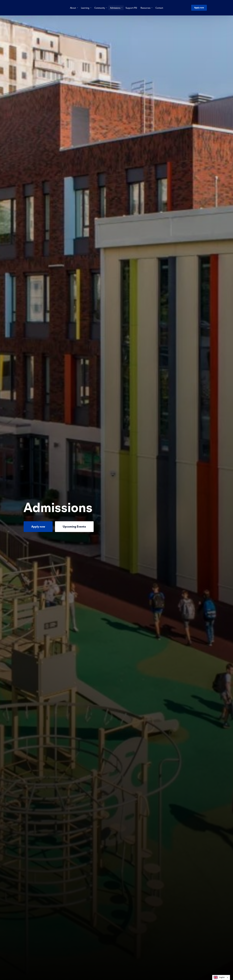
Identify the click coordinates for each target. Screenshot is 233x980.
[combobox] (221, 977)
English (219, 977)
